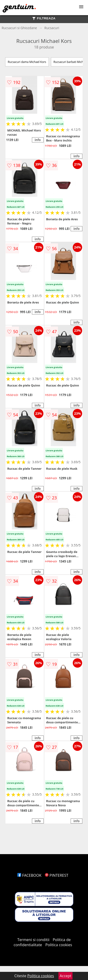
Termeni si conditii (33, 940)
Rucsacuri (52, 28)
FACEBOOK (29, 875)
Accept (65, 976)
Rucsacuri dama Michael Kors (27, 62)
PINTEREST (57, 875)
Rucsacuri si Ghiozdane (19, 28)
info (38, 140)
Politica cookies (59, 945)
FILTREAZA (44, 18)
